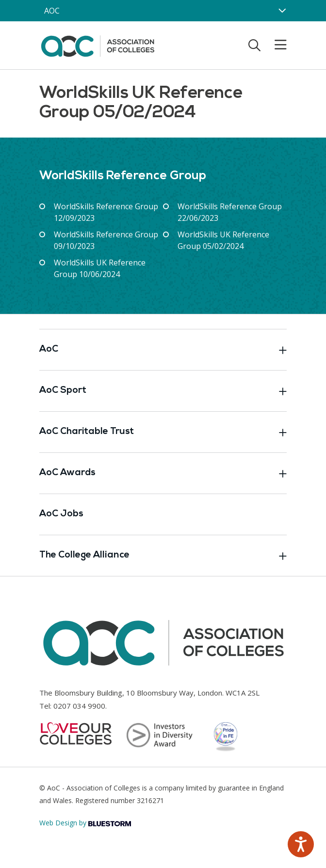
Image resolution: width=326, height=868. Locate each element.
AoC (163, 350)
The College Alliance (163, 556)
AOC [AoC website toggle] (52, 11)
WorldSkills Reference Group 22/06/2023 (230, 212)
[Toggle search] (254, 45)
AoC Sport (163, 391)
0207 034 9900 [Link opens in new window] (79, 706)
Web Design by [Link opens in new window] (85, 823)
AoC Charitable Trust (163, 432)
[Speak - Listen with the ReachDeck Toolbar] (301, 844)
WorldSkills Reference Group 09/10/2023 (106, 240)
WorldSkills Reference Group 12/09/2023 (106, 212)
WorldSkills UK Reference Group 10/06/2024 (100, 268)
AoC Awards (163, 473)
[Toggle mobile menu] (275, 45)
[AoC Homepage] (98, 45)
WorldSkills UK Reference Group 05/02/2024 (223, 240)
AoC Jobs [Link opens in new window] (61, 514)
